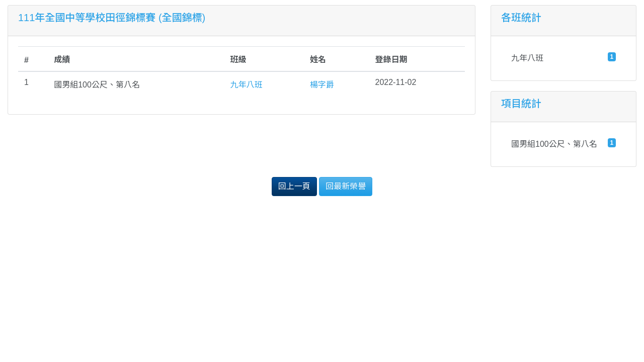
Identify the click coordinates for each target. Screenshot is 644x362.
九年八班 (247, 85)
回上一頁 (294, 186)
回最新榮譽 (346, 186)
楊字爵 (322, 85)
